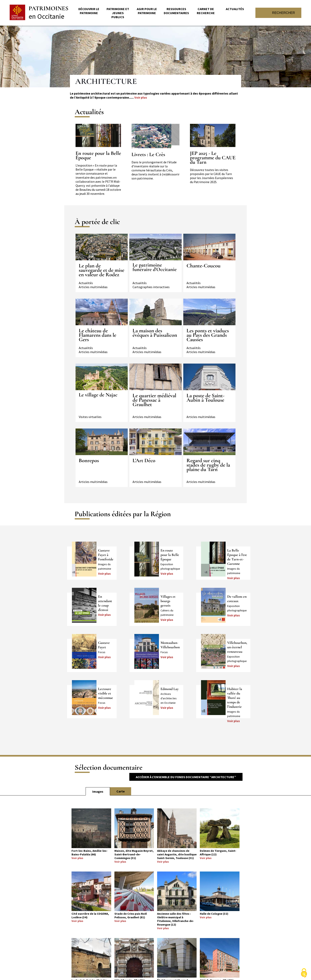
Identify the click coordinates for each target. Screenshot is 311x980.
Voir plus (141, 97)
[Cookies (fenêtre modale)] (304, 973)
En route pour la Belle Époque (98, 155)
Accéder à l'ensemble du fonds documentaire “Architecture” (186, 777)
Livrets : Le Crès (148, 154)
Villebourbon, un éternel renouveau (237, 647)
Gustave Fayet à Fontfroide (106, 555)
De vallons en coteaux (237, 599)
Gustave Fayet (104, 645)
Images (98, 791)
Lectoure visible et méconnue (106, 693)
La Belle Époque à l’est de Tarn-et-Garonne (237, 557)
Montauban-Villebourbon (170, 645)
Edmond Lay (170, 689)
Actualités (235, 9)
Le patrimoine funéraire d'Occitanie (155, 267)
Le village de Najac (98, 395)
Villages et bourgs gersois (168, 601)
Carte (121, 791)
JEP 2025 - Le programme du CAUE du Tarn (213, 158)
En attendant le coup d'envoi (105, 603)
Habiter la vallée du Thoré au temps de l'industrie (235, 698)
